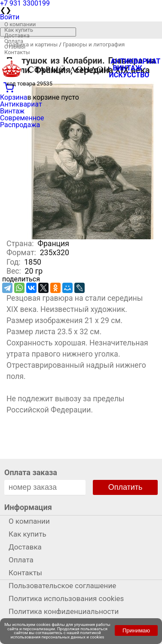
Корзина (14, 97)
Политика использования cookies (66, 598)
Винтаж (12, 111)
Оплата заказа (31, 472)
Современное (22, 118)
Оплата (14, 41)
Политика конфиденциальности (64, 611)
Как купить (19, 30)
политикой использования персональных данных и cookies (58, 635)
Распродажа (20, 125)
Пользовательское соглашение (62, 586)
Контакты (17, 52)
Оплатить (125, 487)
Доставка (17, 35)
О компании (20, 24)
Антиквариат (21, 104)
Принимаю (136, 630)
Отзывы (15, 47)
